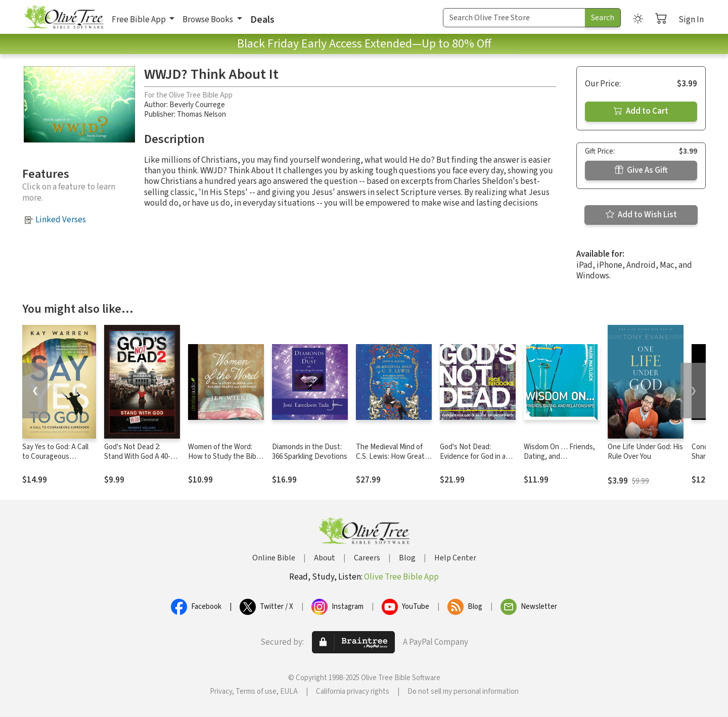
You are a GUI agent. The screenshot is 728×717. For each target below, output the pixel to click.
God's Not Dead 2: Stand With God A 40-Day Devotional (137, 457)
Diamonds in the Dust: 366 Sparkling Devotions (310, 452)
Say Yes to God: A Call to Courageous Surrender (55, 457)
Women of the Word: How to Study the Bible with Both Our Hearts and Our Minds (225, 461)
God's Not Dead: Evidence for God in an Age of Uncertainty (475, 457)
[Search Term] (514, 18)
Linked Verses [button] (61, 220)
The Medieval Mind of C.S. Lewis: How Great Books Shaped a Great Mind (391, 461)
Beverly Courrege (197, 105)
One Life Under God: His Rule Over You (645, 452)
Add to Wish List (641, 215)
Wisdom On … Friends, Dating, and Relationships (559, 457)
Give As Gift (641, 170)
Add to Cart (641, 111)
